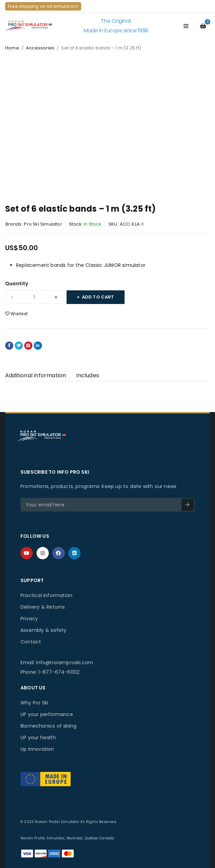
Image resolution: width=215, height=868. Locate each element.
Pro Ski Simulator (43, 224)
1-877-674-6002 (59, 672)
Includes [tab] (88, 375)
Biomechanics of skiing (48, 726)
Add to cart (98, 297)
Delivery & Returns (43, 607)
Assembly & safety (43, 630)
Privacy (29, 619)
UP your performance (47, 714)
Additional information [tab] (35, 375)
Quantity (17, 284)
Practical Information (46, 595)
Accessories (40, 48)
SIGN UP (187, 505)
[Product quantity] (34, 297)
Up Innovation (37, 749)
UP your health (38, 737)
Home (12, 48)
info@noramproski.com (64, 663)
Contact (31, 642)
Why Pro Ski (34, 703)
